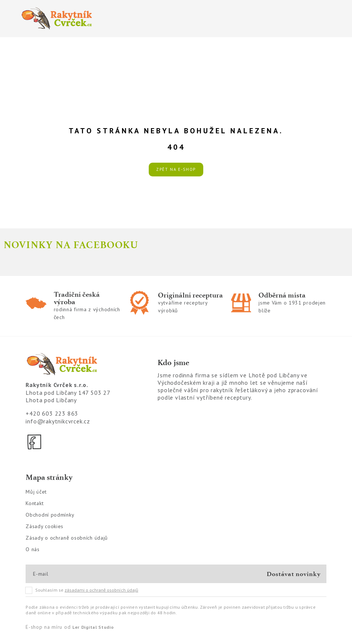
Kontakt (34, 503)
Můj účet (36, 492)
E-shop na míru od (70, 627)
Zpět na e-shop (176, 169)
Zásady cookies (45, 526)
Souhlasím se (82, 590)
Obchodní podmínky (50, 515)
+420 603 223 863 (52, 413)
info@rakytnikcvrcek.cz (58, 421)
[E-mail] (60, 574)
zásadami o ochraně (101, 590)
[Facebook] (35, 442)
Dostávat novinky (294, 574)
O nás (33, 549)
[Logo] (95, 19)
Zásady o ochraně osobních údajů (67, 538)
